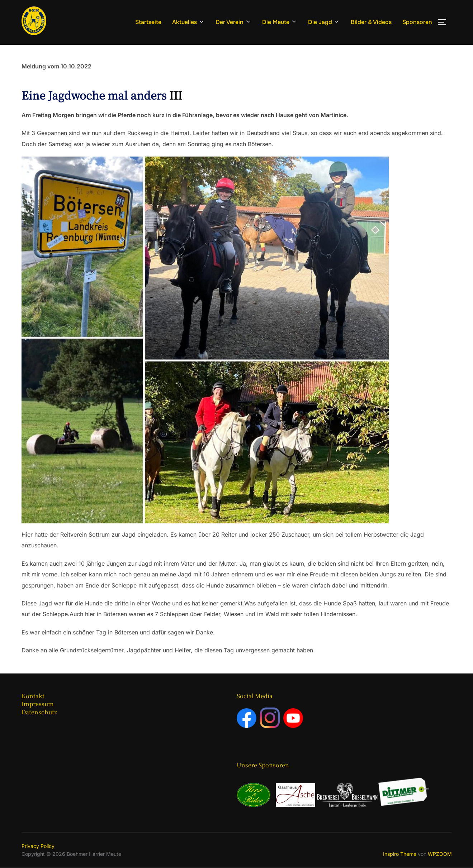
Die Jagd (324, 22)
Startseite (148, 22)
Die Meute (280, 22)
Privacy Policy (38, 846)
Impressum (38, 704)
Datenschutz (39, 712)
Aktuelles (188, 22)
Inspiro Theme (400, 854)
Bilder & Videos (371, 22)
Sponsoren (417, 22)
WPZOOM (440, 854)
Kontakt (33, 696)
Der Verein (233, 22)
